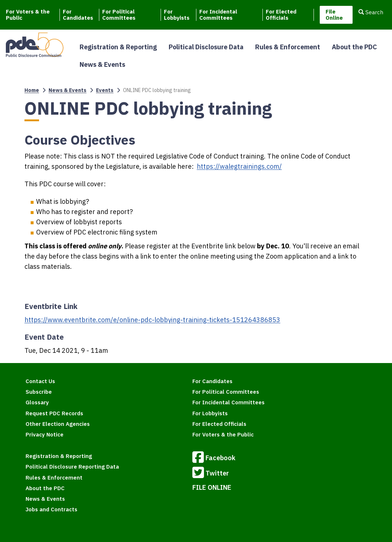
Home (32, 90)
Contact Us (40, 381)
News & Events (102, 64)
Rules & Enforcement (288, 47)
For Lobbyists (177, 15)
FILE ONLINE (212, 487)
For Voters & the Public (28, 15)
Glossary (37, 402)
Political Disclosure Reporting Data (72, 467)
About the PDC (354, 47)
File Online (334, 15)
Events (105, 90)
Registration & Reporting (118, 47)
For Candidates (78, 15)
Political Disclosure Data (206, 47)
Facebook (214, 458)
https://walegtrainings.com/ (239, 166)
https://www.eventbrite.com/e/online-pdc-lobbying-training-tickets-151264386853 (152, 320)
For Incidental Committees (218, 15)
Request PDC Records (54, 413)
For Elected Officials (281, 15)
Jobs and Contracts (51, 509)
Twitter (211, 474)
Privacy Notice (45, 434)
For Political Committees (119, 15)
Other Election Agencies (58, 424)
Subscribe (39, 392)
